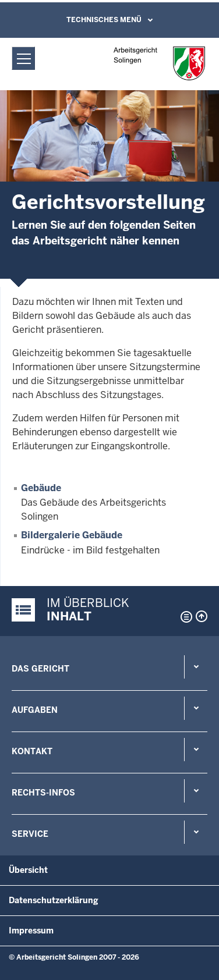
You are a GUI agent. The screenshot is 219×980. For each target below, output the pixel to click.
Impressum (31, 931)
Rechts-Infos (43, 793)
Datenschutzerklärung (54, 900)
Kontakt (32, 751)
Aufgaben (35, 710)
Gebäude (41, 488)
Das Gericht (40, 669)
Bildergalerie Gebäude (72, 535)
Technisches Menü (104, 20)
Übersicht (28, 870)
